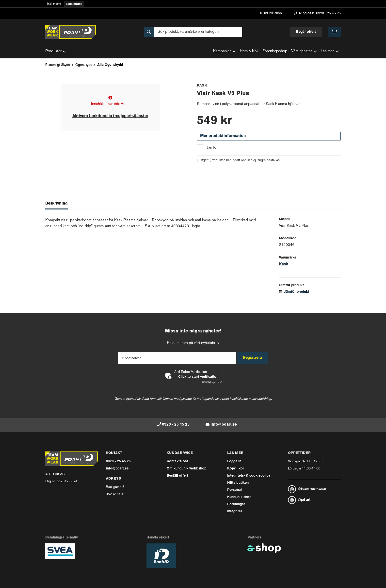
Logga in (234, 461)
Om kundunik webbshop (186, 469)
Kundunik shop (271, 13)
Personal (234, 490)
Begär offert (306, 32)
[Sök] (193, 32)
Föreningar (236, 504)
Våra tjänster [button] (304, 51)
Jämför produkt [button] (294, 292)
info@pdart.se (224, 425)
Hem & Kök (249, 51)
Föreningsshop (275, 51)
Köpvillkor (236, 469)
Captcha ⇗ (211, 382)
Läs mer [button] (330, 51)
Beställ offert (177, 476)
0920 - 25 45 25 (328, 13)
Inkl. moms (54, 4)
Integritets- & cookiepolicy (249, 476)
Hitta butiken (238, 483)
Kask (283, 264)
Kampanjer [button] (224, 51)
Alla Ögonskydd (110, 65)
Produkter (56, 52)
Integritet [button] (235, 511)
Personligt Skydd (58, 65)
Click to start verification (198, 377)
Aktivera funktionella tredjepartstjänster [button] (110, 116)
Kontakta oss (177, 461)
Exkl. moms (74, 4)
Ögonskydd (84, 65)
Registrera (254, 358)
